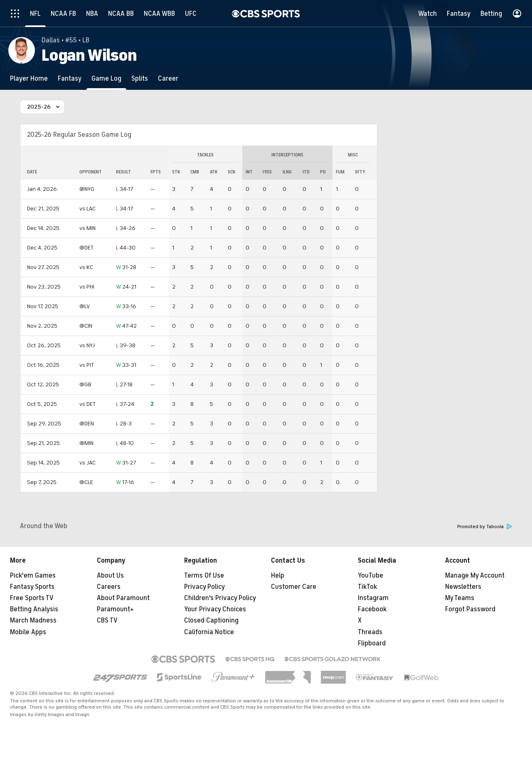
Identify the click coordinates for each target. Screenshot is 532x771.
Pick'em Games (33, 576)
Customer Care (294, 587)
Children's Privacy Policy (220, 598)
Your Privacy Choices (215, 609)
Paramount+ (115, 609)
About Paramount (123, 598)
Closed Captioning (211, 620)
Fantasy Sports (32, 587)
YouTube (371, 576)
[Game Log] (106, 78)
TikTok (367, 587)
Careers (109, 587)
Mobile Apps (28, 632)
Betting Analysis (34, 609)
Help (278, 576)
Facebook (372, 609)
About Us (110, 576)
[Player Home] (29, 78)
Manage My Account (475, 576)
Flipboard (372, 643)
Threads (370, 632)
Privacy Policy (204, 587)
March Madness (33, 620)
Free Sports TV (32, 598)
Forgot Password (470, 609)
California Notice (209, 632)
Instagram (373, 598)
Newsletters (463, 587)
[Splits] (140, 78)
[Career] (168, 78)
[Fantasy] (70, 78)
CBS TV (107, 620)
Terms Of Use (204, 576)
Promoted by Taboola (485, 527)
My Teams (460, 598)
